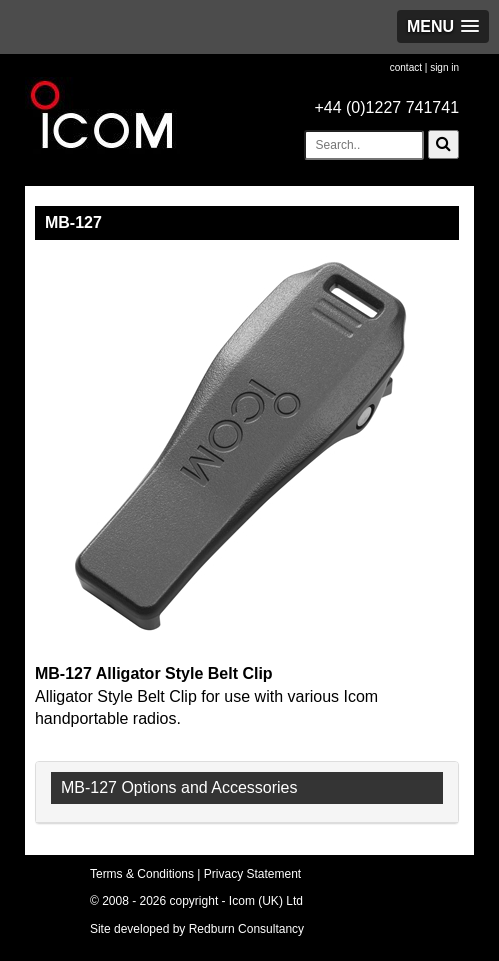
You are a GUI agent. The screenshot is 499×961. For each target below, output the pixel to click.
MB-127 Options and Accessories (179, 787)
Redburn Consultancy (246, 929)
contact (406, 67)
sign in (444, 67)
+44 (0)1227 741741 (386, 107)
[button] (443, 26)
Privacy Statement (252, 874)
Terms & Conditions (142, 874)
